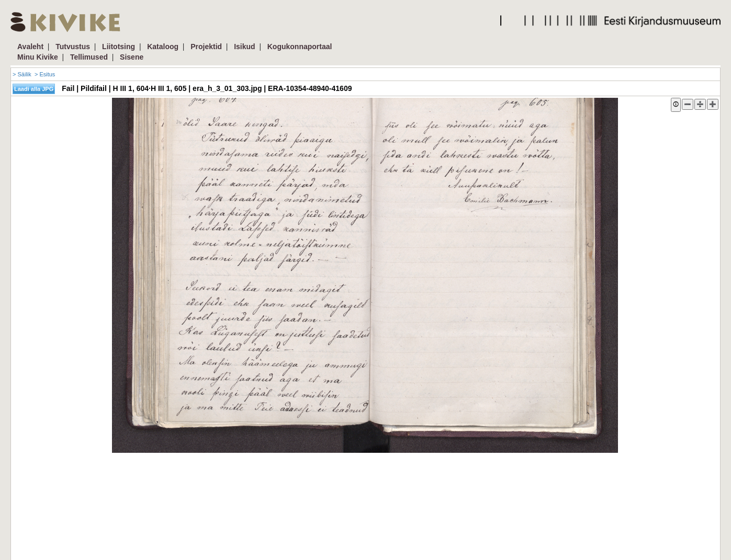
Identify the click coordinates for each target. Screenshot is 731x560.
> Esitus (45, 74)
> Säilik (22, 74)
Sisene (132, 57)
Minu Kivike (38, 57)
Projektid (206, 47)
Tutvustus (73, 47)
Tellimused (89, 57)
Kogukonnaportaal (300, 47)
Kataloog (163, 47)
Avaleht (30, 47)
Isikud (244, 47)
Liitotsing (119, 47)
